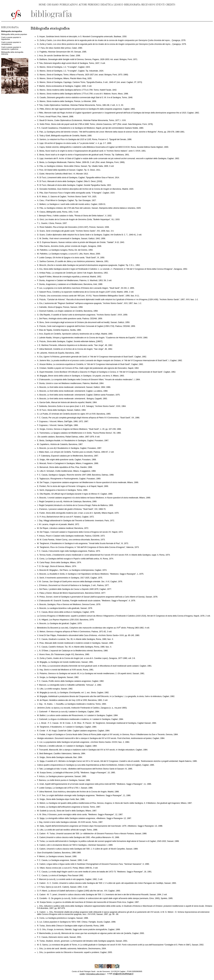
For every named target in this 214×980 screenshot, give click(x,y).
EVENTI (160, 5)
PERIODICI (94, 5)
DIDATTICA (107, 5)
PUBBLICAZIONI (69, 5)
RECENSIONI (148, 5)
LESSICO (118, 5)
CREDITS (170, 5)
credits (82, 974)
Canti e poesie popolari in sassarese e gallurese (11, 48)
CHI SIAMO (53, 5)
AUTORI (83, 5)
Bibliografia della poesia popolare (14, 34)
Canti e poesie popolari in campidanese (11, 43)
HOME (42, 5)
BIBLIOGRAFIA (132, 5)
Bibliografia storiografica (12, 31)
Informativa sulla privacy (96, 974)
